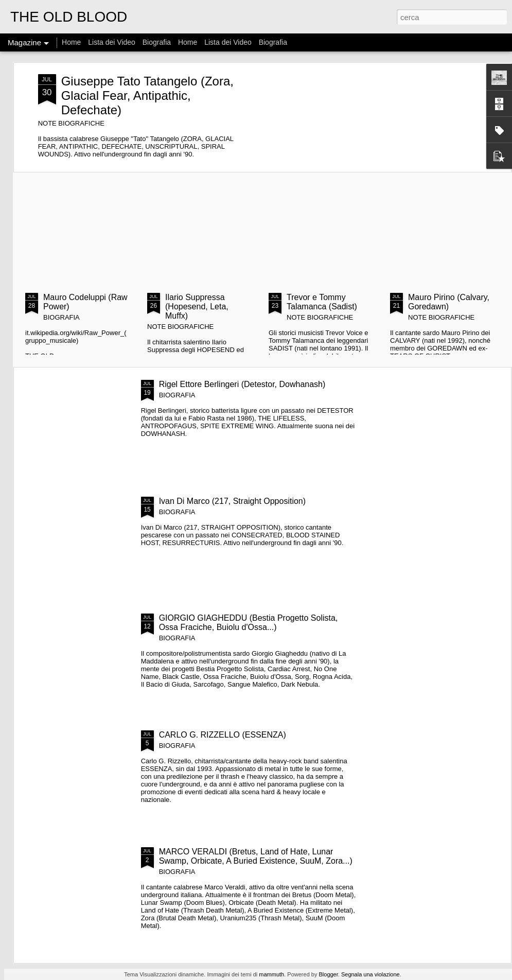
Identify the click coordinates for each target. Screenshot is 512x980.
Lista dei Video (112, 42)
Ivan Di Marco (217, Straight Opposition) (232, 501)
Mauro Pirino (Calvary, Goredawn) (449, 302)
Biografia (157, 42)
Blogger (328, 974)
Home (71, 42)
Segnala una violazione (370, 974)
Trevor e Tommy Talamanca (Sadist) (322, 302)
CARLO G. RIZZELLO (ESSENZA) (223, 735)
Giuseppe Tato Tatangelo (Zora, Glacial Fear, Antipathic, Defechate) (147, 95)
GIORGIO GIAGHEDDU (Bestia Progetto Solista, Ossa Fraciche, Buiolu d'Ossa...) (249, 623)
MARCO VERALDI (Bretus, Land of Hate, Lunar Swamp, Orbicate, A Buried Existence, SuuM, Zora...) (256, 856)
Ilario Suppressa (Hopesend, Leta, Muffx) (197, 307)
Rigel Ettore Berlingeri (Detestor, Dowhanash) (242, 384)
